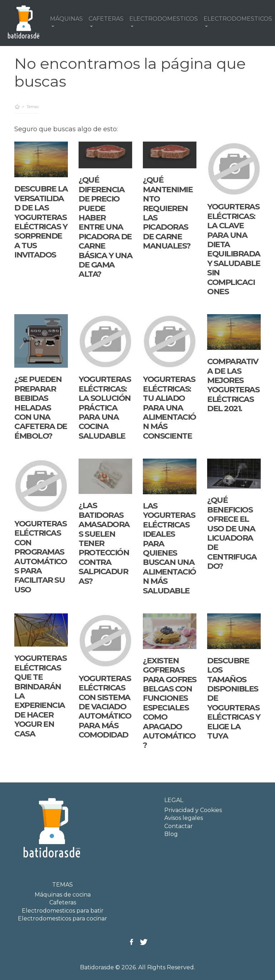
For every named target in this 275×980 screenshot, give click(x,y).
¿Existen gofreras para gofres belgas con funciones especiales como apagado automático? (170, 703)
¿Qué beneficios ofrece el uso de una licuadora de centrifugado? (232, 533)
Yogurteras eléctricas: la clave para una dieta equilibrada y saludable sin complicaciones (234, 249)
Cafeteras (63, 902)
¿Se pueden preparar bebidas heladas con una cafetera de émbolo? (41, 407)
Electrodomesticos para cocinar (62, 918)
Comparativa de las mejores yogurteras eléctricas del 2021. (233, 385)
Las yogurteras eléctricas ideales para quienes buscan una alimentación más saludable (169, 548)
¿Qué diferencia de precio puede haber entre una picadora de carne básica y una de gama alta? (105, 227)
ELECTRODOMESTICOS (164, 19)
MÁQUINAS (66, 19)
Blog (171, 834)
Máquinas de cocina (63, 895)
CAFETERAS (106, 19)
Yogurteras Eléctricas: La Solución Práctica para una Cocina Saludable (105, 407)
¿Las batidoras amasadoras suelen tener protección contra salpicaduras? (104, 543)
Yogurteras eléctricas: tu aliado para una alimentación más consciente (169, 407)
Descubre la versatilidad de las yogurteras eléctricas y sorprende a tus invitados (41, 222)
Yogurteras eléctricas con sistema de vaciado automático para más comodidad (105, 707)
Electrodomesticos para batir (63, 911)
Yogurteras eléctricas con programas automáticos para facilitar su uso (41, 557)
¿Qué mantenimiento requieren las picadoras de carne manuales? (168, 213)
